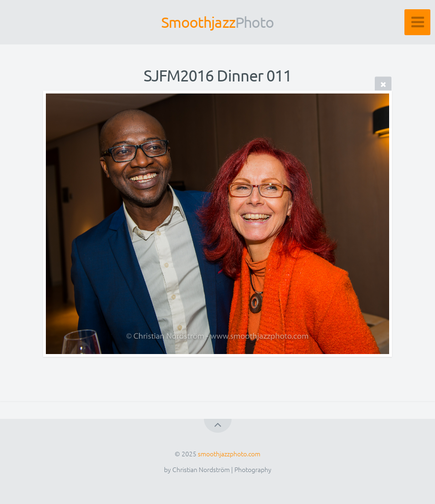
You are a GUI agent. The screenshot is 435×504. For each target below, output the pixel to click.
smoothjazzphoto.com (229, 454)
